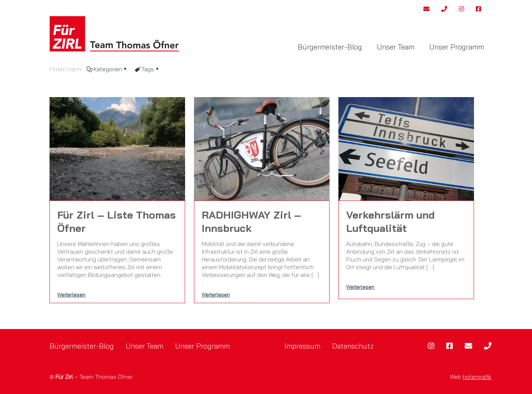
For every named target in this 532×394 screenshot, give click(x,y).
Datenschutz (353, 346)
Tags (147, 69)
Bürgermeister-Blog (82, 346)
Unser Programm (202, 346)
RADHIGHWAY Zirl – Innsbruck (251, 221)
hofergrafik (477, 377)
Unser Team (144, 346)
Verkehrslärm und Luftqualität (391, 221)
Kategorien (107, 69)
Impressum (302, 346)
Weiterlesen (71, 294)
